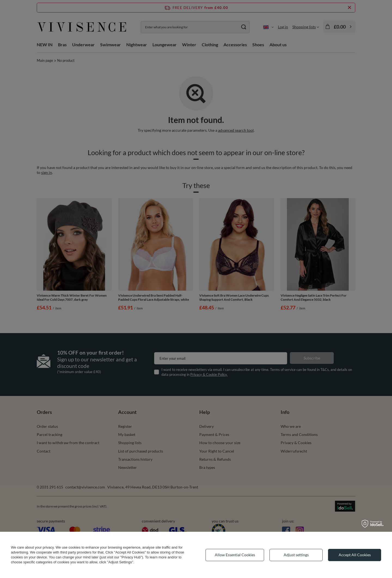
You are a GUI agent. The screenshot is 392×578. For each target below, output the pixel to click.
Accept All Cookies (355, 555)
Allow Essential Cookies (235, 555)
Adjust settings (296, 555)
